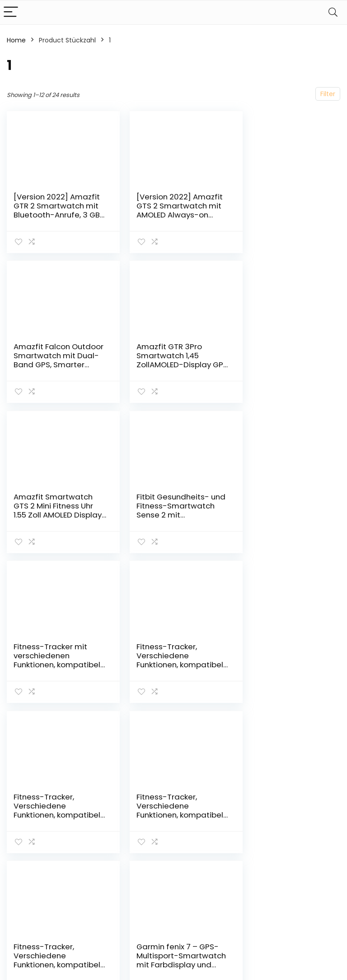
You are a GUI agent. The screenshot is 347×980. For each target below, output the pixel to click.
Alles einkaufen (260, 822)
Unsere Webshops (252, 851)
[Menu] (11, 12)
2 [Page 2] (174, 725)
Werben (248, 868)
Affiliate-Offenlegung (310, 847)
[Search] (333, 12)
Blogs (244, 835)
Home (16, 40)
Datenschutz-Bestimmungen (314, 814)
